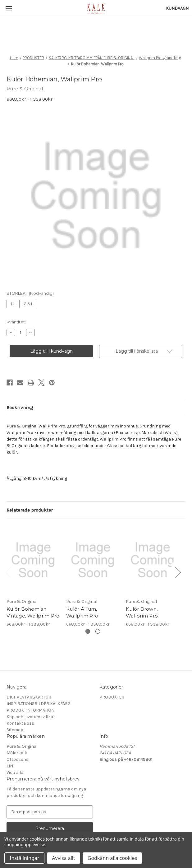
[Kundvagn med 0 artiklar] (177, 8)
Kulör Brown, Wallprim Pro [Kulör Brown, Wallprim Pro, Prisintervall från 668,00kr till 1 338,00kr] (142, 613)
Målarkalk (17, 753)
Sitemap (15, 730)
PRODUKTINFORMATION (30, 710)
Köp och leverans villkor (31, 717)
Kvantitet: (16, 322)
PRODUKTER (112, 697)
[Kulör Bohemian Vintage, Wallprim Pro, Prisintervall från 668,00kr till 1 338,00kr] (33, 560)
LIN (10, 766)
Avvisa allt (63, 858)
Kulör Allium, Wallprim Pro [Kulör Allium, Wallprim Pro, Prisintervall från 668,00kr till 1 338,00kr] (82, 613)
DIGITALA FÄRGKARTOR (29, 697)
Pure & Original (22, 746)
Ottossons (18, 759)
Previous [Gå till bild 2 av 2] (8, 572)
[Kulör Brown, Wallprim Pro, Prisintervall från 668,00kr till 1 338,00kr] (152, 560)
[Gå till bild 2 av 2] (98, 631)
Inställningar (24, 858)
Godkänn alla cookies (112, 858)
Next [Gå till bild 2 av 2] (178, 572)
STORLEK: (30, 293)
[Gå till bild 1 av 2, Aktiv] (88, 631)
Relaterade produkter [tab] (30, 510)
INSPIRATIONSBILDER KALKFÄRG (39, 704)
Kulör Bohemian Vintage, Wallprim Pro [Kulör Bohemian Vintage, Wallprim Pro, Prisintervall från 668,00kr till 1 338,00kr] (33, 613)
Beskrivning (20, 408)
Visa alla (15, 773)
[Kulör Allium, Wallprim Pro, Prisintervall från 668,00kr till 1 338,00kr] (93, 560)
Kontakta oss (20, 723)
